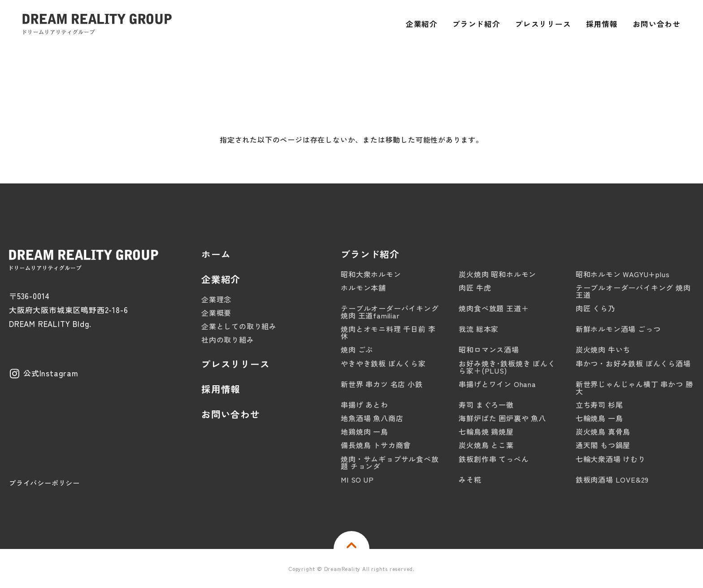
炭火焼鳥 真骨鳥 (603, 431)
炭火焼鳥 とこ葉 (486, 445)
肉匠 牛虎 (475, 287)
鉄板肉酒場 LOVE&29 (612, 479)
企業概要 (216, 313)
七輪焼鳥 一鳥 (599, 418)
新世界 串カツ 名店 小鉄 (382, 384)
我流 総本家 (479, 329)
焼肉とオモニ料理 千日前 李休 (388, 332)
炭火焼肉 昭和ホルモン (497, 274)
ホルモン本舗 (363, 287)
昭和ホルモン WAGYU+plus (623, 274)
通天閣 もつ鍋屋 (603, 445)
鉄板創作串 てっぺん (494, 459)
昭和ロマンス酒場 (489, 349)
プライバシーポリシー (44, 483)
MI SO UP (357, 479)
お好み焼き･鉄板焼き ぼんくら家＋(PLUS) (507, 367)
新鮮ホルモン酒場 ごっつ (618, 329)
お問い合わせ (231, 414)
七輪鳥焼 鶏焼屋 (486, 431)
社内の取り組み (228, 340)
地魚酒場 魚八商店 (372, 418)
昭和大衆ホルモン (371, 274)
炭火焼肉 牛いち (603, 349)
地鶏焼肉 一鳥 (365, 431)
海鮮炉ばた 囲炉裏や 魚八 (502, 418)
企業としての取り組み (239, 326)
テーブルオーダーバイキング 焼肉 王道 (633, 291)
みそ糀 (470, 479)
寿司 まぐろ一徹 (486, 405)
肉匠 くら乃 (596, 308)
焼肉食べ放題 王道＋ (494, 308)
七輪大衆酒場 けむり (611, 459)
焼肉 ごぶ (357, 349)
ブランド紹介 (370, 254)
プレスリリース (236, 364)
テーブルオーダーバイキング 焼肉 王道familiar (390, 312)
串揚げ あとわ (365, 405)
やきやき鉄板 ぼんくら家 (383, 363)
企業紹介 (221, 279)
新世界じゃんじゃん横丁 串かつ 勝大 (634, 388)
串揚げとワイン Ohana (497, 384)
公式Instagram (51, 373)
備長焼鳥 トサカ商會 (376, 445)
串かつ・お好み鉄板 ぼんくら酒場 (633, 363)
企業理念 (216, 299)
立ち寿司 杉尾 (599, 405)
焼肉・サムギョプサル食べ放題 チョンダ (390, 462)
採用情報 (221, 389)
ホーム (216, 254)
